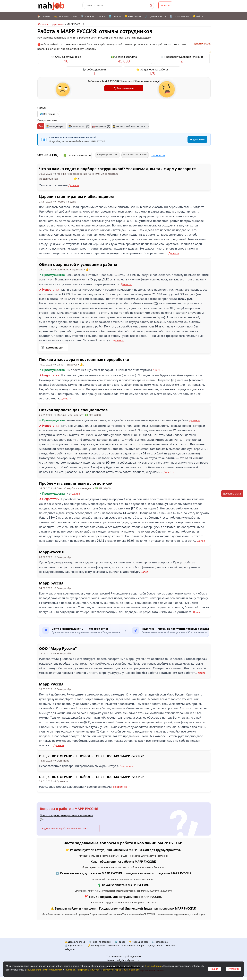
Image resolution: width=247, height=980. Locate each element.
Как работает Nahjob (133, 946)
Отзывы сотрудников (51, 24)
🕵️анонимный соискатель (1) (131, 126)
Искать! (165, 5)
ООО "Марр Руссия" (58, 648)
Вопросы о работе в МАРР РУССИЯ (69, 809)
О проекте (114, 946)
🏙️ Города (115, 16)
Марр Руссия (51, 684)
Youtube (170, 946)
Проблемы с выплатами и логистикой (76, 483)
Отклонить (233, 969)
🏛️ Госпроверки (179, 16)
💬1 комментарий (52, 347)
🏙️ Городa (120, 942)
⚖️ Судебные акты (155, 16)
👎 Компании (133, 16)
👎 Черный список (139, 942)
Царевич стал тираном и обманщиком (76, 196)
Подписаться (197, 139)
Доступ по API (155, 946)
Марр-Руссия (51, 552)
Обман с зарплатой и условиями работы (78, 264)
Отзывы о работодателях (127, 956)
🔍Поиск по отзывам (100, 942)
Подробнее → (128, 766)
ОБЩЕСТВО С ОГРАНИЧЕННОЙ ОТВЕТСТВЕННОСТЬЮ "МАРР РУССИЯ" (92, 756)
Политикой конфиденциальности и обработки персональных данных (102, 970)
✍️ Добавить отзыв (66, 16)
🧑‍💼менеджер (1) (56, 126)
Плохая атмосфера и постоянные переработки (84, 359)
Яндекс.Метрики (153, 966)
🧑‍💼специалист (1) (79, 126)
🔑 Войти (198, 16)
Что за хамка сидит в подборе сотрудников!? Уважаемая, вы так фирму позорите (117, 169)
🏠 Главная (44, 16)
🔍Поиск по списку (93, 16)
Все (41, 126)
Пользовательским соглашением (44, 970)
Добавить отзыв (124, 88)
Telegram (70, 949)
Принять (214, 969)
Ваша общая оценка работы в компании (67, 815)
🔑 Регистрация (96, 946)
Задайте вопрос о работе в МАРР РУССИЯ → (65, 828)
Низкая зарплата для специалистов (73, 410)
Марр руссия (51, 583)
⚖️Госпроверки (160, 942)
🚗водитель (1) (101, 126)
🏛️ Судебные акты (75, 946)
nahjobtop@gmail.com (128, 960)
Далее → (74, 185)
